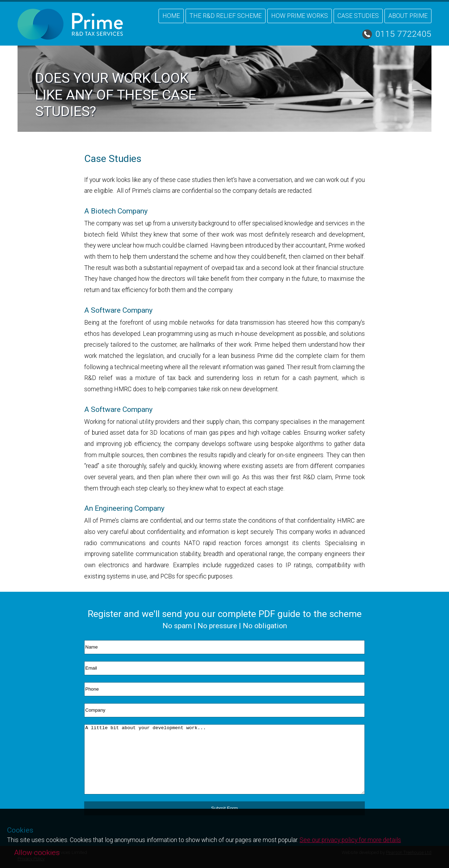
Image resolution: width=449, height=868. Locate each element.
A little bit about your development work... (224, 759)
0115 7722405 (403, 34)
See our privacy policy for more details (350, 840)
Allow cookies (37, 852)
